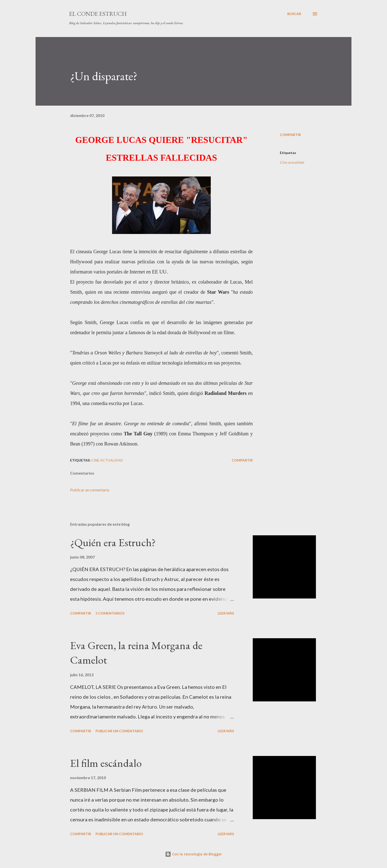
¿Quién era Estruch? (113, 542)
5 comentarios (110, 613)
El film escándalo (106, 763)
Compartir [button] (290, 135)
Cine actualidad (292, 162)
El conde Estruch (98, 14)
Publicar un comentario (90, 490)
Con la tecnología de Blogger (193, 854)
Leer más (226, 613)
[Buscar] (294, 14)
